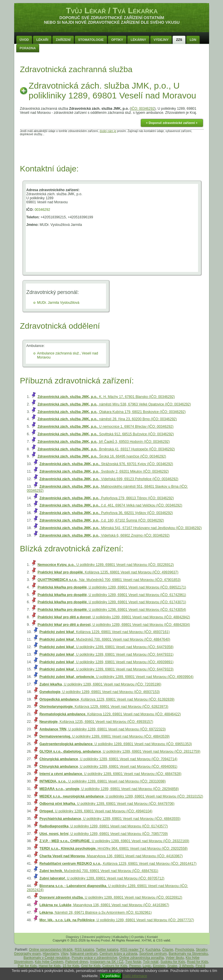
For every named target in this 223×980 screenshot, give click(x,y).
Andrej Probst (100, 940)
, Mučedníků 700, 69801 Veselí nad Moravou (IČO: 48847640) (105, 639)
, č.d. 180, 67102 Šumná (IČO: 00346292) (102, 520)
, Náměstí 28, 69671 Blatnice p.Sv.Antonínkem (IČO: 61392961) (96, 913)
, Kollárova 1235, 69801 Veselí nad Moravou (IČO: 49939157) (96, 722)
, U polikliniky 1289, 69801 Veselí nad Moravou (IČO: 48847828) (110, 774)
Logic (147, 966)
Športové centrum (153, 954)
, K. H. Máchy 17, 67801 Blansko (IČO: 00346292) (106, 397)
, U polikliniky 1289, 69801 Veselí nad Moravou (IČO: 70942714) (108, 759)
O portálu (138, 937)
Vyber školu (175, 958)
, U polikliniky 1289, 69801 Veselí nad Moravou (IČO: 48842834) (114, 625)
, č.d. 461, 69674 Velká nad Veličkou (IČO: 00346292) (111, 505)
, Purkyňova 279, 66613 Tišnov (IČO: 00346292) (107, 498)
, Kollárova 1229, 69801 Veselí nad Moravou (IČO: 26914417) (118, 864)
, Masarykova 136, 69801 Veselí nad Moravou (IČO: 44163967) (111, 856)
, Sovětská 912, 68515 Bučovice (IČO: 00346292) (106, 434)
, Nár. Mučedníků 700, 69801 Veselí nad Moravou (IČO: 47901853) (109, 580)
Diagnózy (73, 937)
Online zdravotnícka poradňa (142, 958)
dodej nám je (108, 131)
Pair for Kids (27, 966)
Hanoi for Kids (50, 966)
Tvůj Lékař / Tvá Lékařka (112, 11)
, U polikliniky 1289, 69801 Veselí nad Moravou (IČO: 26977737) (117, 920)
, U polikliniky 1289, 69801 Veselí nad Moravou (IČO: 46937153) (100, 692)
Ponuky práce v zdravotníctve (94, 958)
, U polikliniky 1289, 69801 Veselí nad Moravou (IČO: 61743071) (112, 602)
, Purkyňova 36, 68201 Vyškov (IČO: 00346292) (106, 513)
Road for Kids (198, 962)
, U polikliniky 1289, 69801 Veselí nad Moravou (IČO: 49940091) (108, 767)
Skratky (202, 950)
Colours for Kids (115, 966)
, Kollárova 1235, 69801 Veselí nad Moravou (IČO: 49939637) (108, 572)
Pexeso (135, 966)
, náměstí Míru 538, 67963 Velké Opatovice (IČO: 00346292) (114, 404)
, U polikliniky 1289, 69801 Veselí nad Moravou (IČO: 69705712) (102, 878)
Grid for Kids (91, 966)
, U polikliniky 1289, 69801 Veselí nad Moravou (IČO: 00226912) (106, 565)
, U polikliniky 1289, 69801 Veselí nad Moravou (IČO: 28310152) (121, 796)
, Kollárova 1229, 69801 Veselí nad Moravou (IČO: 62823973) (104, 707)
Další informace (135, 976)
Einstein (159, 966)
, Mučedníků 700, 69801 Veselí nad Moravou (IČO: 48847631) (99, 871)
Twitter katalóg (107, 950)
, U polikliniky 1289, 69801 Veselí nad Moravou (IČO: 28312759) (120, 752)
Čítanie (168, 950)
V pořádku (111, 976)
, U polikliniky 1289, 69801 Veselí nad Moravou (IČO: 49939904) (116, 677)
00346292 (42, 210)
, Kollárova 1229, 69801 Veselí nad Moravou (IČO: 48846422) (110, 714)
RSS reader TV (132, 950)
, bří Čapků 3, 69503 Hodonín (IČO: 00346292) (104, 442)
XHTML (147, 940)
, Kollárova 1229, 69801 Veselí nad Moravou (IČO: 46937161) (105, 632)
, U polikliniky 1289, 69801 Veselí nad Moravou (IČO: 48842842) (114, 617)
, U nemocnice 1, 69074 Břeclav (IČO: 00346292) (105, 427)
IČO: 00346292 (143, 109)
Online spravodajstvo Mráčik (51, 950)
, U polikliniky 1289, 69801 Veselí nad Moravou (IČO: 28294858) (109, 789)
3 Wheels (186, 966)
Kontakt (152, 937)
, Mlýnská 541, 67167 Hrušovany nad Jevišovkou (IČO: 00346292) (121, 528)
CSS (159, 940)
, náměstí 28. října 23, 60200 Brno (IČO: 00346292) (107, 419)
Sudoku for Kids (173, 962)
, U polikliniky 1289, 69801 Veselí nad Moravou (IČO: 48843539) (105, 736)
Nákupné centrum (84, 954)
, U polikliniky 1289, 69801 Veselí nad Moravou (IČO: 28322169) (114, 841)
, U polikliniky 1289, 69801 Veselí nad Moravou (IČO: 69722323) (103, 729)
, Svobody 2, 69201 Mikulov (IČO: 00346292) (104, 471)
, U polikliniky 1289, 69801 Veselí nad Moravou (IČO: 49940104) (96, 811)
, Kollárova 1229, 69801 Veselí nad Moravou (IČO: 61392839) (107, 699)
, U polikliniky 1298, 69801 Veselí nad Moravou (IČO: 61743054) (112, 610)
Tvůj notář (151, 962)
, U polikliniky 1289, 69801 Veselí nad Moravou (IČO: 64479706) (107, 804)
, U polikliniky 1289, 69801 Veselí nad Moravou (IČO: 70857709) (104, 834)
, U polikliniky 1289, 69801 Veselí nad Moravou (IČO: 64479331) (107, 654)
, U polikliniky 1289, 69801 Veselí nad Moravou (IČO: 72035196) (100, 684)
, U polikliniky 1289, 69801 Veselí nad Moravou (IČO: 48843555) (110, 819)
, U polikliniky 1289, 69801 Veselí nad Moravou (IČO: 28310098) (103, 781)
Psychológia (185, 950)
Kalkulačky (121, 937)
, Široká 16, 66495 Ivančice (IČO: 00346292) (102, 456)
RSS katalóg (84, 950)
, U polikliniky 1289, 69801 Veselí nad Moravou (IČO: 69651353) (116, 744)
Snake (172, 966)
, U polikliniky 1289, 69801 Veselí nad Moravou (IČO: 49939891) (107, 662)
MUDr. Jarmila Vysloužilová (58, 303)
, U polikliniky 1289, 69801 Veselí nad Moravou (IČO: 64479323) (107, 669)
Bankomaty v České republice (47, 958)
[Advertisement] (112, 149)
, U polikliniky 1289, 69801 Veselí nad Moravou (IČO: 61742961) (112, 595)
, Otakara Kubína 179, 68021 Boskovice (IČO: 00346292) (111, 412)
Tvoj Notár (133, 962)
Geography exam (27, 954)
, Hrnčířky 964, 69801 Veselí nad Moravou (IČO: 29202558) (114, 849)
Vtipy (64, 954)
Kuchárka (153, 950)
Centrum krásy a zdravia (118, 954)
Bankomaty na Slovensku (188, 954)
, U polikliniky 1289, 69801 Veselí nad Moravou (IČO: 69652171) (112, 587)
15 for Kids (71, 966)
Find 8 (200, 966)
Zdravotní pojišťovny (96, 937)
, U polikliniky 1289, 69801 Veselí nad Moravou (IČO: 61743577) (104, 826)
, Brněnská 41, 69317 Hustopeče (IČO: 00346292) (106, 449)
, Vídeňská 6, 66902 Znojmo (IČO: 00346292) (105, 535)
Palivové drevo (77, 962)
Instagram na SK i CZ (107, 962)
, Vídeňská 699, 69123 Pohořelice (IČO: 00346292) (109, 479)
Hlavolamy (51, 954)
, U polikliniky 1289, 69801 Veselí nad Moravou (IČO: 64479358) (107, 647)
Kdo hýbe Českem (49, 962)
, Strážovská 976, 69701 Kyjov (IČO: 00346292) (106, 464)
